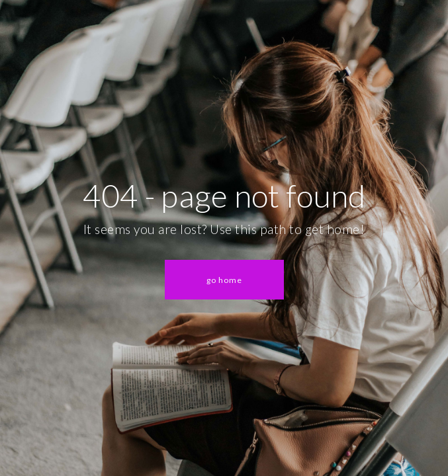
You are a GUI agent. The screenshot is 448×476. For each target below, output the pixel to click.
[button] (224, 280)
